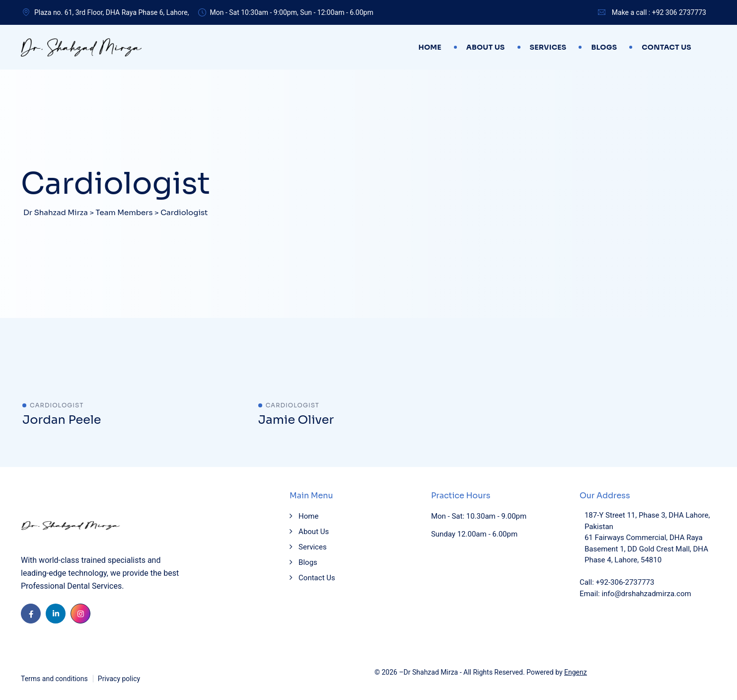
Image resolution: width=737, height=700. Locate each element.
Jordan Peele (62, 420)
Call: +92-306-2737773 (617, 582)
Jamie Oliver (296, 420)
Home (430, 47)
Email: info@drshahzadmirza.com (635, 594)
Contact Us (666, 47)
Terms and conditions (54, 679)
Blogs (604, 47)
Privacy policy (119, 679)
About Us (486, 47)
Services (548, 47)
